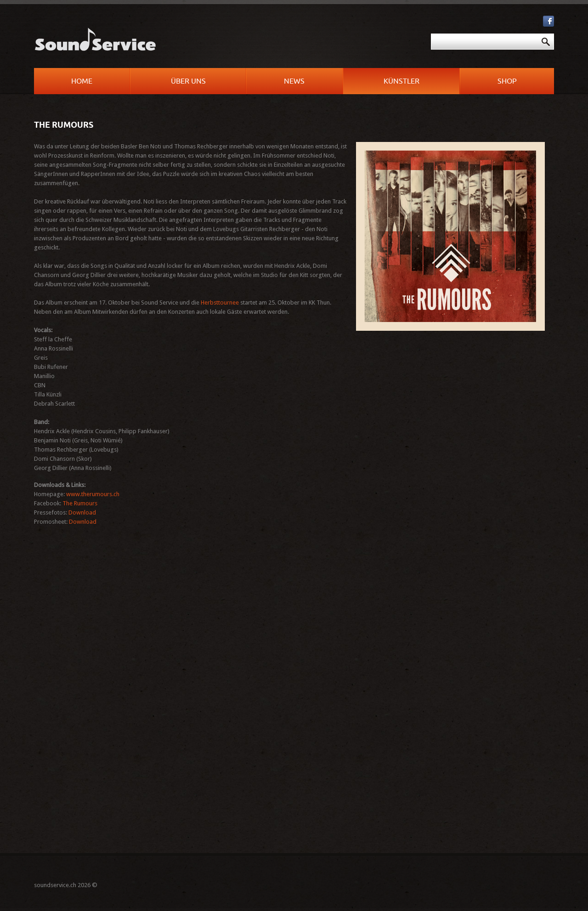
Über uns (188, 81)
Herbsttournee (220, 303)
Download (82, 512)
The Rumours (80, 503)
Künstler (401, 81)
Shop (507, 81)
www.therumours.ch (93, 494)
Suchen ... (299, 34)
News (294, 81)
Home (82, 81)
